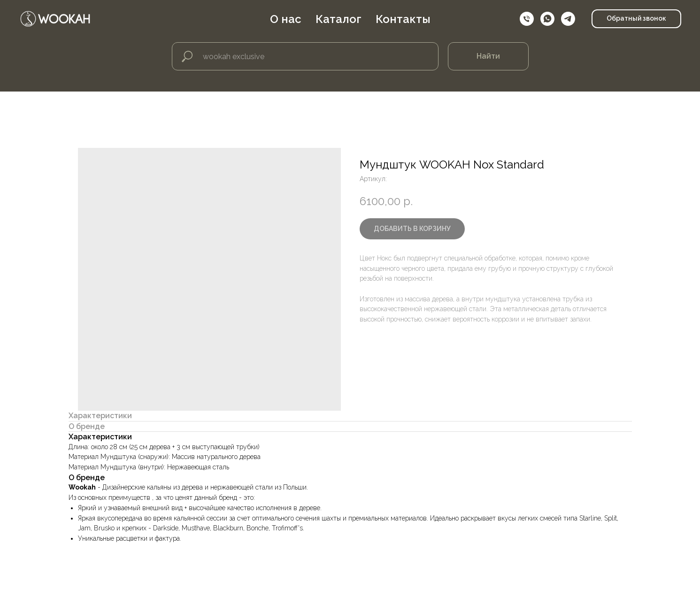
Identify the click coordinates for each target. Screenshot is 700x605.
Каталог (338, 19)
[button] (636, 19)
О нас (286, 19)
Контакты (403, 19)
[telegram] (568, 19)
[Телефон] (527, 19)
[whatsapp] (547, 19)
